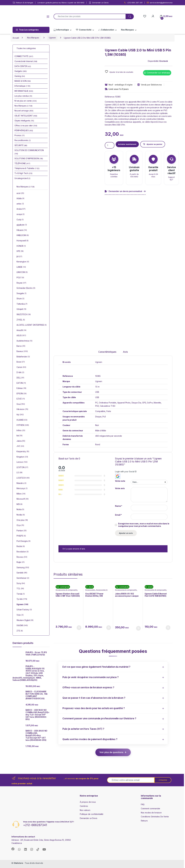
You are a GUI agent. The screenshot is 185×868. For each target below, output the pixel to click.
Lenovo (22, 462)
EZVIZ (21, 399)
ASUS (21, 336)
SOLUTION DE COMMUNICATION (29, 152)
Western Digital (25, 620)
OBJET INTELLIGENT (26, 116)
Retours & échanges (23, 3)
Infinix (21, 431)
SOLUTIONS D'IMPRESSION (29, 158)
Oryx (20, 525)
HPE (20, 251)
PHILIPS (21, 536)
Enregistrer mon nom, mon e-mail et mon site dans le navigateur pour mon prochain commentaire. (144, 525)
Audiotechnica (24, 341)
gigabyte (22, 225)
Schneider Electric (26, 288)
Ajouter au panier (154, 144)
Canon (21, 367)
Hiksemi (22, 230)
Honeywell (22, 241)
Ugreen (52, 38)
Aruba (21, 209)
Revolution (23, 552)
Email (118, 515)
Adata (20, 199)
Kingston (22, 457)
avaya (20, 214)
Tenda (21, 594)
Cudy (20, 220)
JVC (20, 446)
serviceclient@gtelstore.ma (160, 3)
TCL (20, 589)
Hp (20, 415)
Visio (20, 615)
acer (20, 193)
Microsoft (23, 499)
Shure (20, 299)
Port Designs (24, 541)
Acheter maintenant (127, 144)
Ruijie (20, 562)
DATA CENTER (23, 66)
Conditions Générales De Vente (155, 817)
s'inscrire (163, 780)
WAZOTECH (24, 315)
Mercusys (22, 489)
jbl (19, 257)
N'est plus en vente (26, 101)
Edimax (21, 388)
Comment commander (151, 808)
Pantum (22, 531)
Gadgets (21, 71)
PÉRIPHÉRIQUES (24, 130)
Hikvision (22, 409)
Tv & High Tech (23, 173)
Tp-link (22, 599)
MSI (19, 504)
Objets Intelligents (24, 121)
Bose (21, 362)
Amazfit (21, 330)
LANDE (21, 267)
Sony (21, 583)
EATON (21, 383)
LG (19, 473)
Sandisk (22, 573)
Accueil (16, 38)
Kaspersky (23, 452)
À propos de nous (88, 802)
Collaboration (106, 30)
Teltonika (22, 304)
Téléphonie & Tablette (27, 168)
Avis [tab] (125, 352)
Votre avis (120, 488)
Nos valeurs (85, 810)
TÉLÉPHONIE (22, 163)
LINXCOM (22, 272)
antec (20, 204)
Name (119, 506)
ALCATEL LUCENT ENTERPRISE (32, 325)
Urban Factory (24, 610)
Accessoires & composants (66, 590)
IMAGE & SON (23, 81)
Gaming (20, 76)
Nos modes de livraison (151, 813)
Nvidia (21, 515)
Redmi (21, 546)
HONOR (21, 246)
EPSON (22, 394)
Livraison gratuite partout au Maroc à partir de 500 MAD (61, 3)
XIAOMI (22, 626)
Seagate (21, 294)
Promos (19, 135)
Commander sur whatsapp (158, 73)
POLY (20, 278)
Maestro (21, 483)
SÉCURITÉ (21, 145)
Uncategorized (22, 178)
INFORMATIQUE (24, 91)
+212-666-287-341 (133, 3)
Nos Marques (127, 30)
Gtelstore (18, 863)
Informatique (61, 30)
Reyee (21, 283)
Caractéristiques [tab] (107, 352)
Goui (21, 404)
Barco (21, 346)
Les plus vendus (23, 96)
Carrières (84, 806)
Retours (144, 821)
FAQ (143, 804)
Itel (19, 436)
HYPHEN (23, 425)
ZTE (20, 631)
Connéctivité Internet (26, 61)
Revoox (22, 557)
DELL (20, 378)
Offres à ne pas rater (26, 126)
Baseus (22, 351)
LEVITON (22, 467)
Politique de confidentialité (92, 814)
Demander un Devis (99, 3)
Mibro (21, 494)
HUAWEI (22, 420)
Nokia (20, 510)
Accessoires (90, 590)
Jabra (21, 441)
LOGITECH (23, 478)
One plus (22, 520)
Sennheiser (23, 578)
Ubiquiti (21, 309)
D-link (20, 373)
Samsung (23, 568)
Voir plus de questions (111, 752)
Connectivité (84, 30)
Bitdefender (23, 357)
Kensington (23, 262)
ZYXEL (21, 320)
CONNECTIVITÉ (24, 56)
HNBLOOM (23, 235)
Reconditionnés (23, 140)
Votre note (120, 481)
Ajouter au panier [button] (79, 628)
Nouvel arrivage (24, 111)
